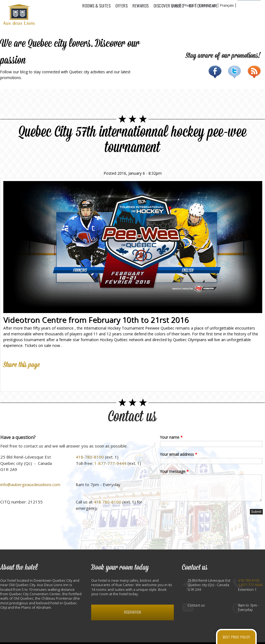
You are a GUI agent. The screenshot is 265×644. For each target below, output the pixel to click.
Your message (174, 471)
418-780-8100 (90, 457)
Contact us (132, 417)
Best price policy (236, 637)
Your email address (179, 454)
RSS (254, 72)
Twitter (235, 72)
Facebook (215, 72)
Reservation (132, 612)
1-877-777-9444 (110, 463)
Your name (171, 437)
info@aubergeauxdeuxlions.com (30, 484)
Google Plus (33, 378)
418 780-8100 (107, 502)
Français (227, 5)
